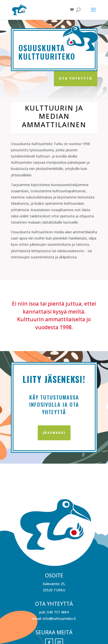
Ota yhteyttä (76, 78)
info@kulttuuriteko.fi (59, 619)
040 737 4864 (58, 612)
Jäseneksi (54, 433)
